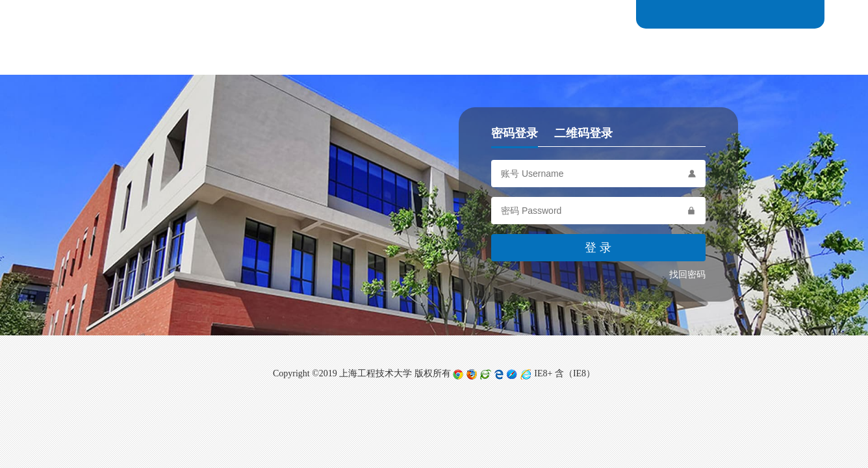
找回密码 (687, 275)
